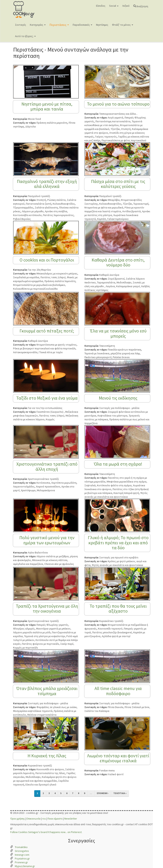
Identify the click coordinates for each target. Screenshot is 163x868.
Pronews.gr (21, 862)
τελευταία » (120, 793)
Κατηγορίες (38, 25)
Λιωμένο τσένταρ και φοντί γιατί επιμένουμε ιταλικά (118, 758)
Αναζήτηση (142, 6)
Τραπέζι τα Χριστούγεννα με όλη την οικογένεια (47, 608)
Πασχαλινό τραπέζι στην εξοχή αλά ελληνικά (47, 184)
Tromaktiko (21, 847)
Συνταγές (21, 25)
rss (44, 819)
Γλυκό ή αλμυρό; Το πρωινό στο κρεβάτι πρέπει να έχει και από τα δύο (118, 543)
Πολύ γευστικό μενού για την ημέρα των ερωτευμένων (47, 540)
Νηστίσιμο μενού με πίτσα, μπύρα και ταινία (47, 106)
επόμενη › (103, 793)
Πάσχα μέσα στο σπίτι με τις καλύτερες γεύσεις (118, 184)
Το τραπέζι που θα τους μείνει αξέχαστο (118, 608)
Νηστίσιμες (102, 25)
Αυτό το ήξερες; (25, 36)
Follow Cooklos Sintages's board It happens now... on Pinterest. (46, 832)
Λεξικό (126, 6)
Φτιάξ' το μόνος (123, 25)
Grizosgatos (22, 851)
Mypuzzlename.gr (25, 866)
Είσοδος (101, 6)
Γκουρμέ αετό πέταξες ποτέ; (47, 331)
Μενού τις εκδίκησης (118, 398)
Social (114, 6)
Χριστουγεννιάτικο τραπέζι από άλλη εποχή (47, 466)
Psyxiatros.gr (22, 858)
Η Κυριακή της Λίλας (47, 756)
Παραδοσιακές (82, 25)
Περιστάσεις (59, 25)
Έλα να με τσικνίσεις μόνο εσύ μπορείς (118, 333)
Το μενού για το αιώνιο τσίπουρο (118, 104)
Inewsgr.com (22, 855)
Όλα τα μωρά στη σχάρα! (118, 464)
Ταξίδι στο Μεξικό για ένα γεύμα (47, 398)
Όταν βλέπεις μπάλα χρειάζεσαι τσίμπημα (47, 691)
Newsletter (71, 819)
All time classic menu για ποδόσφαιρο (118, 691)
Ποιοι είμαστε (55, 819)
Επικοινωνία (34, 819)
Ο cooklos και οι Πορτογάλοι (47, 260)
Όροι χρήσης (18, 819)
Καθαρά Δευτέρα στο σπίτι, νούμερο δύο (118, 262)
